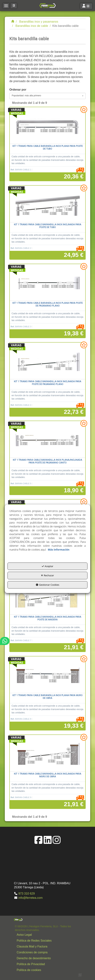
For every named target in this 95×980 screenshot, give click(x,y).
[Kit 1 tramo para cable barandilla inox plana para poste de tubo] (47, 126)
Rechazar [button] (47, 576)
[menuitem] (48, 935)
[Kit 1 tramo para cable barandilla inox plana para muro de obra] (47, 675)
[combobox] (47, 96)
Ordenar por (18, 90)
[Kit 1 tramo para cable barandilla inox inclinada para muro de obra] (47, 753)
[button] (47, 6)
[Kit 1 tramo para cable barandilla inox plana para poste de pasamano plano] (47, 282)
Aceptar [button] (48, 566)
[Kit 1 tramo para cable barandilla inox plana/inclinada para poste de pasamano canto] (47, 439)
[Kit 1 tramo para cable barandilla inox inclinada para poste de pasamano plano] (47, 361)
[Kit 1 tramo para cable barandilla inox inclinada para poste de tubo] (47, 204)
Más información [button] (59, 550)
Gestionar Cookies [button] (47, 585)
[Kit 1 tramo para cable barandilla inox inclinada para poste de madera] (47, 596)
